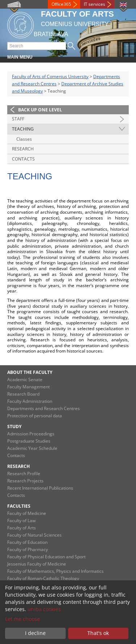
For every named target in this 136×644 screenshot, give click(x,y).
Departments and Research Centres (44, 408)
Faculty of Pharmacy (28, 549)
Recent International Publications (40, 488)
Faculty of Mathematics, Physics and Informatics (55, 571)
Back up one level (40, 110)
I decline (35, 633)
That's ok (98, 633)
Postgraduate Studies (29, 441)
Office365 (61, 4)
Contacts (23, 159)
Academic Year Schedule (32, 448)
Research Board (23, 394)
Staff (18, 119)
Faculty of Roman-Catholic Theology (43, 578)
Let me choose (22, 619)
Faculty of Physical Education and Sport (46, 557)
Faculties (19, 506)
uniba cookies (44, 609)
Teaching (23, 129)
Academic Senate (25, 379)
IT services (94, 4)
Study (14, 427)
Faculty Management (28, 387)
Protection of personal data (35, 416)
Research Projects (25, 481)
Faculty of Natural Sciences (34, 535)
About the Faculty (30, 372)
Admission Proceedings (31, 434)
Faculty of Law (21, 521)
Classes (24, 139)
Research (23, 149)
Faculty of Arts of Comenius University (50, 76)
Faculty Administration (30, 401)
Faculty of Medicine (27, 513)
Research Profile (24, 474)
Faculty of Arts (22, 528)
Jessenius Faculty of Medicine (37, 564)
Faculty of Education (27, 542)
